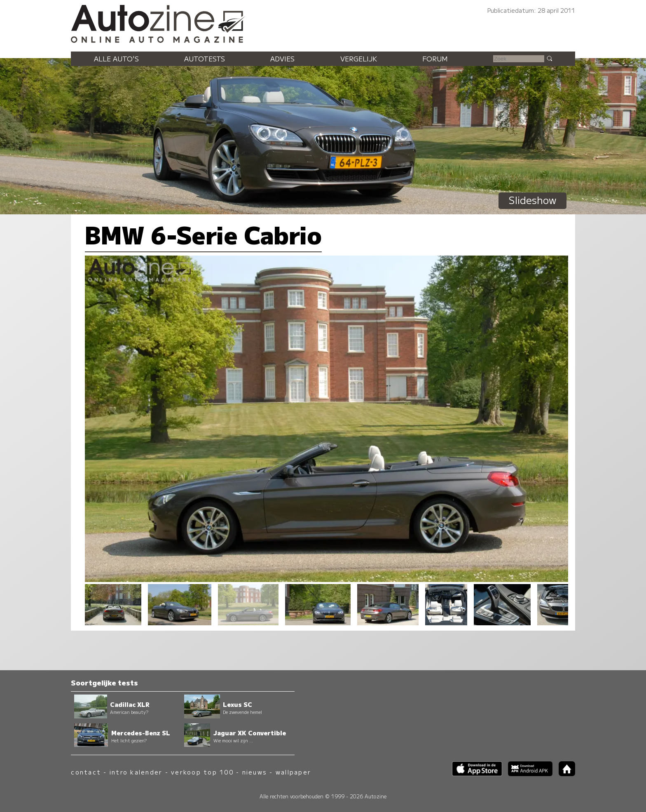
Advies (282, 59)
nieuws (255, 772)
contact (86, 772)
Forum (435, 59)
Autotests (205, 59)
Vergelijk (359, 59)
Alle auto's (116, 59)
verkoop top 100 (202, 772)
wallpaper (293, 772)
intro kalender (136, 772)
